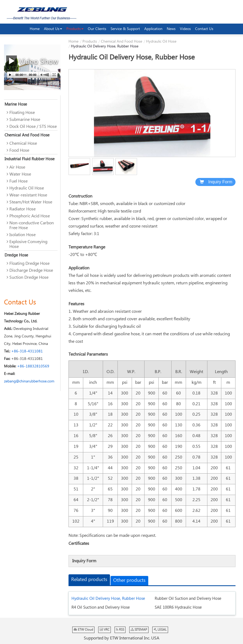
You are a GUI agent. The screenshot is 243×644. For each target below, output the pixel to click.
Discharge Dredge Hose (31, 271)
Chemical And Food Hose (122, 42)
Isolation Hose (22, 235)
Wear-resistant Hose (28, 195)
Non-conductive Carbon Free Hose (32, 226)
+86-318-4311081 (27, 351)
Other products (129, 580)
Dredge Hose (16, 255)
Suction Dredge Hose (29, 278)
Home (73, 42)
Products (90, 42)
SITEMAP (139, 630)
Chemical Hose (23, 144)
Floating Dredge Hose (29, 264)
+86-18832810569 (33, 366)
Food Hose (19, 150)
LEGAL (160, 630)
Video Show (32, 61)
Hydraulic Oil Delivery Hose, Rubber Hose (108, 599)
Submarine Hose (25, 120)
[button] (53, 29)
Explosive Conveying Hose (28, 244)
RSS (120, 630)
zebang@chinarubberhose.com (29, 381)
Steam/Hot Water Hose (31, 202)
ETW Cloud (83, 630)
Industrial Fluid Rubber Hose (30, 159)
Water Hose (20, 174)
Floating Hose (22, 113)
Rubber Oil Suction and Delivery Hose (188, 599)
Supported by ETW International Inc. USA (122, 638)
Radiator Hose (22, 209)
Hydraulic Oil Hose (161, 42)
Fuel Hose (18, 181)
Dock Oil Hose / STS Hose (33, 127)
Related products (89, 580)
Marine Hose (16, 104)
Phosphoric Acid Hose (30, 216)
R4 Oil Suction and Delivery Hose (101, 607)
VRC (105, 630)
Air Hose (17, 167)
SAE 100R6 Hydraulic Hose (178, 607)
